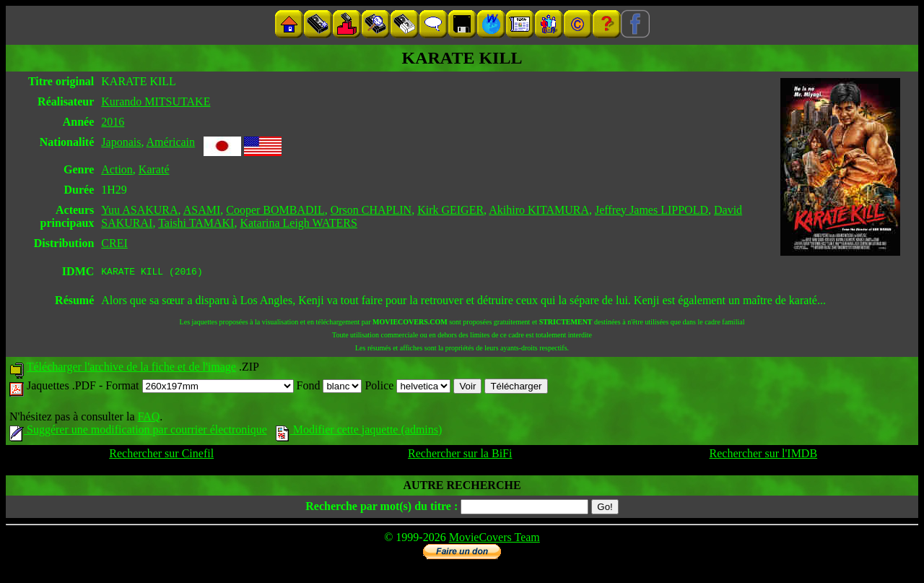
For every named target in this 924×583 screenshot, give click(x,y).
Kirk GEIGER (450, 210)
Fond (330, 388)
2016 (113, 122)
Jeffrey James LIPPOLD (651, 210)
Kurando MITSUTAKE (156, 102)
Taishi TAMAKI (196, 223)
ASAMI (202, 210)
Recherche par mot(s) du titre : (382, 508)
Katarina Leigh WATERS (298, 223)
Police (407, 388)
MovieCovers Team (494, 539)
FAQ (148, 419)
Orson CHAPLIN (371, 210)
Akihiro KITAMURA (539, 210)
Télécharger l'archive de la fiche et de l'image (131, 369)
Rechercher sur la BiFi (460, 455)
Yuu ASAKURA (139, 210)
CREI (114, 243)
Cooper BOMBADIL (275, 210)
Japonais (121, 142)
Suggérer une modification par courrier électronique (138, 432)
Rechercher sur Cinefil (161, 455)
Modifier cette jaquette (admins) (359, 432)
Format (199, 388)
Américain (171, 142)
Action (117, 169)
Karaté (154, 169)
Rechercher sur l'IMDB (764, 455)
